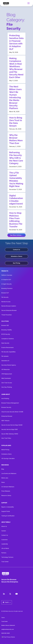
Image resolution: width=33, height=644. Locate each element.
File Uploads (5, 356)
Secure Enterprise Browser (9, 310)
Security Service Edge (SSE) (10, 429)
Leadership (5, 544)
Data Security (5, 343)
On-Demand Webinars (8, 487)
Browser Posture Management (10, 403)
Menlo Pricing (5, 450)
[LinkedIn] (4, 594)
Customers (4, 540)
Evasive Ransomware (7, 347)
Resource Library (6, 495)
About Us (4, 526)
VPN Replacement (7, 374)
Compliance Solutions (8, 339)
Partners (4, 553)
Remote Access (6, 302)
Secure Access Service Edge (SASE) (12, 425)
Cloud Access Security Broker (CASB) (12, 412)
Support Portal (6, 511)
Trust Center (5, 562)
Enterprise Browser (7, 416)
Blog (3, 469)
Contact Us (16, 250)
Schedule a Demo (17, 256)
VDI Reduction (6, 369)
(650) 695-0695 (6, 633)
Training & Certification (8, 516)
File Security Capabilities (8, 352)
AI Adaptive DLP (6, 280)
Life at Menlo (5, 548)
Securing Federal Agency (9, 365)
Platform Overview (7, 275)
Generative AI (5, 361)
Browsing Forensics (7, 288)
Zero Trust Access (7, 383)
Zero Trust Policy (6, 438)
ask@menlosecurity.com (8, 629)
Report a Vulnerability (8, 507)
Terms (3, 618)
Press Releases (6, 491)
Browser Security (6, 407)
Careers (4, 531)
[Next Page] (16, 235)
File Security (5, 297)
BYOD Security (6, 334)
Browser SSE (5, 325)
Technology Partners (7, 557)
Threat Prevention (7, 315)
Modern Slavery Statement (8, 625)
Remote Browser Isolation (9, 306)
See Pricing (16, 263)
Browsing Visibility (7, 330)
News (3, 482)
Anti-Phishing (5, 398)
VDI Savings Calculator (8, 458)
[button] (28, 3)
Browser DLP (5, 293)
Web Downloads (6, 378)
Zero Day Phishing (7, 387)
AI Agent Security (7, 284)
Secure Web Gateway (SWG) (10, 434)
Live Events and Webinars (9, 473)
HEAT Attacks (5, 421)
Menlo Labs (5, 478)
